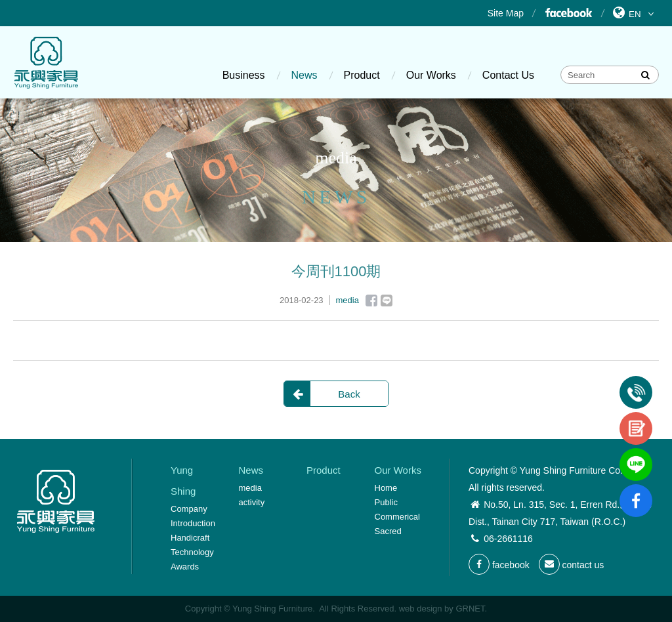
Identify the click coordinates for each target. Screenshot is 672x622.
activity (252, 502)
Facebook (568, 13)
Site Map (506, 13)
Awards (185, 567)
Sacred (388, 531)
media (250, 488)
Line (387, 301)
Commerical (397, 517)
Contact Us (508, 75)
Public (386, 502)
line (636, 453)
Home (386, 488)
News (304, 75)
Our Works (431, 75)
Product (362, 75)
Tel (636, 381)
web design (421, 609)
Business (244, 75)
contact (636, 417)
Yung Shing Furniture (46, 62)
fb (636, 489)
